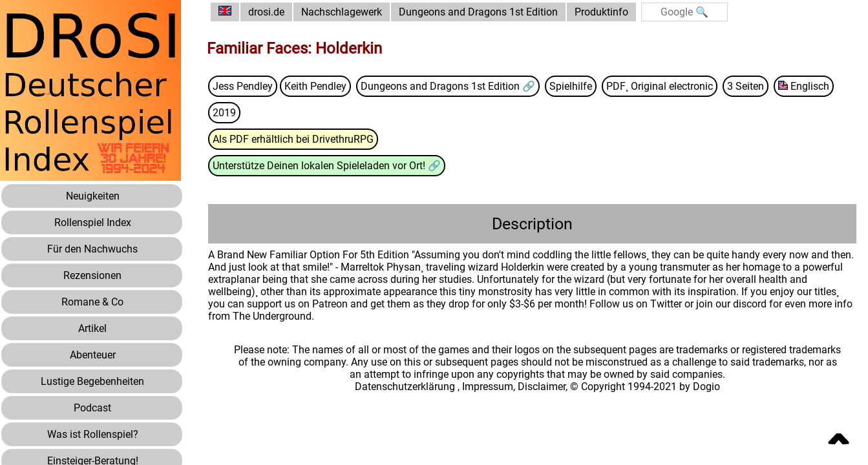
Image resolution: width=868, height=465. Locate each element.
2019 (224, 113)
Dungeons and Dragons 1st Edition (478, 12)
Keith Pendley (315, 86)
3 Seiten (746, 86)
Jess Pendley (243, 86)
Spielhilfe (571, 86)
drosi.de (266, 12)
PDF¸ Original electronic (660, 86)
